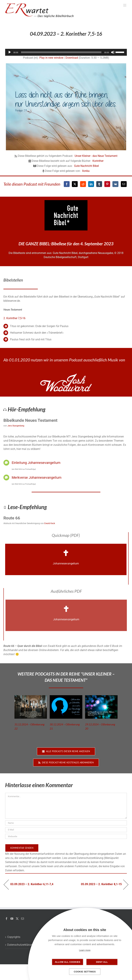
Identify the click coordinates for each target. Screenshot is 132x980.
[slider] (61, 52)
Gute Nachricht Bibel (86, 166)
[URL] (66, 836)
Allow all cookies (68, 962)
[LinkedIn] (91, 184)
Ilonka (86, 171)
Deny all (102, 962)
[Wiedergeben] (10, 52)
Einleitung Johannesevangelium (36, 463)
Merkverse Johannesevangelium (37, 477)
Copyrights (14, 937)
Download (72, 58)
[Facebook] (67, 184)
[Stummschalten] (113, 52)
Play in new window (51, 58)
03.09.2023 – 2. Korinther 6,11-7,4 (32, 884)
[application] (66, 52)
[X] (75, 184)
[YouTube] (12, 919)
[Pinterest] (107, 184)
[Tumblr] (99, 184)
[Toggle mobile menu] (125, 5)
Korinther (98, 161)
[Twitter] (17, 919)
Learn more (85, 950)
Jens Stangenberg (16, 426)
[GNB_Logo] (66, 201)
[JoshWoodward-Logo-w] (66, 375)
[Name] (66, 823)
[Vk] (115, 184)
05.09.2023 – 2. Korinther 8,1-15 (101, 884)
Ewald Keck (50, 523)
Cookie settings (85, 972)
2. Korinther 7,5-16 (14, 318)
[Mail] (23, 919)
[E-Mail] (124, 184)
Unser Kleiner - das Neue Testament (96, 156)
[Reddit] (83, 184)
